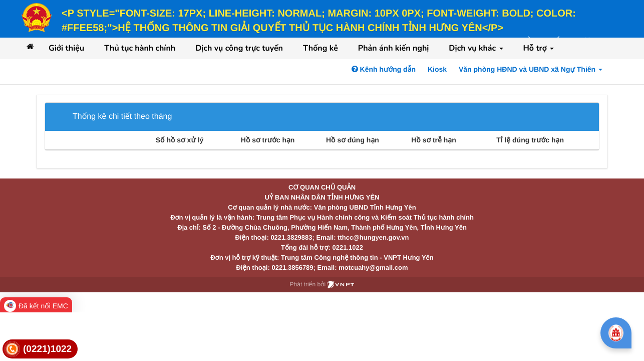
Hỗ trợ (539, 48)
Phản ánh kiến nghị (394, 48)
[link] (40, 349)
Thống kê (320, 48)
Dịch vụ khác (476, 48)
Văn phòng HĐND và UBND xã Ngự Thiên (531, 69)
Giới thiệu (66, 48)
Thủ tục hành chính (140, 48)
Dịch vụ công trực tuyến (239, 48)
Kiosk (437, 69)
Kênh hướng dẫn (384, 69)
